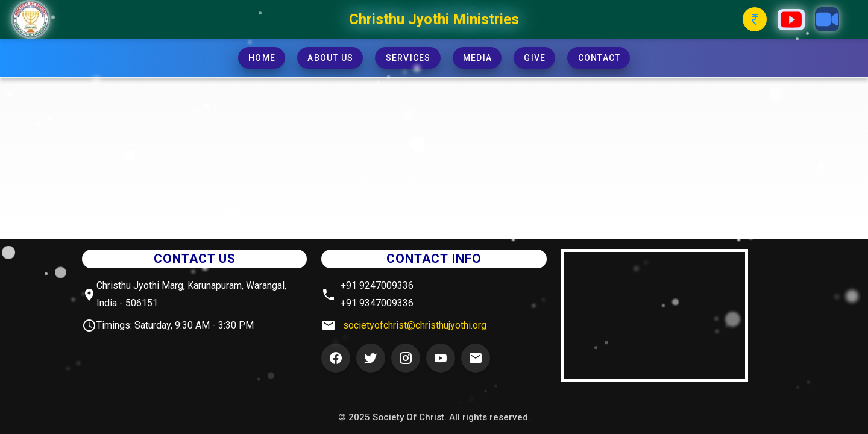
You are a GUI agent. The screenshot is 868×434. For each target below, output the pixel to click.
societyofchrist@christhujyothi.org (415, 325)
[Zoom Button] (827, 19)
